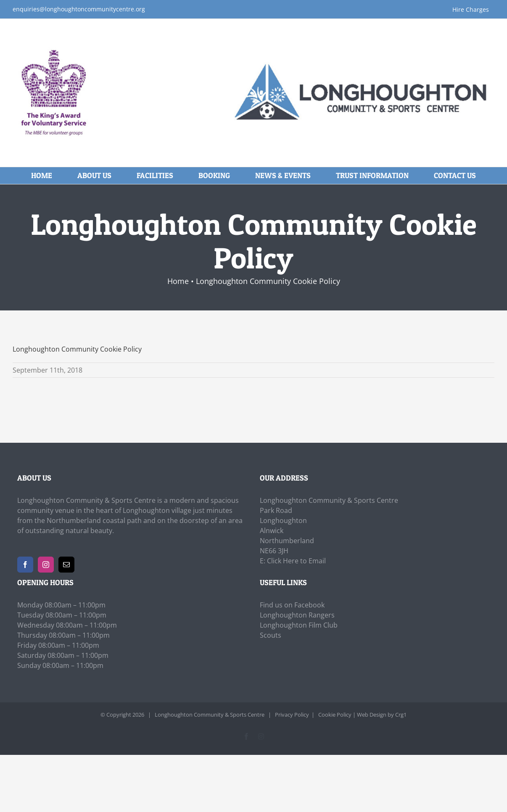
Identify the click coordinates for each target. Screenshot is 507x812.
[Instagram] (46, 565)
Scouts (271, 635)
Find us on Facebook (292, 605)
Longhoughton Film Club (299, 625)
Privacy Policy (292, 715)
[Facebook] (25, 565)
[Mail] (66, 565)
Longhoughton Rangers (297, 615)
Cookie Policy (335, 715)
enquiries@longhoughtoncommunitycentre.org (79, 9)
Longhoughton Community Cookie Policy (77, 349)
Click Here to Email (296, 561)
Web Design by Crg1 (382, 715)
